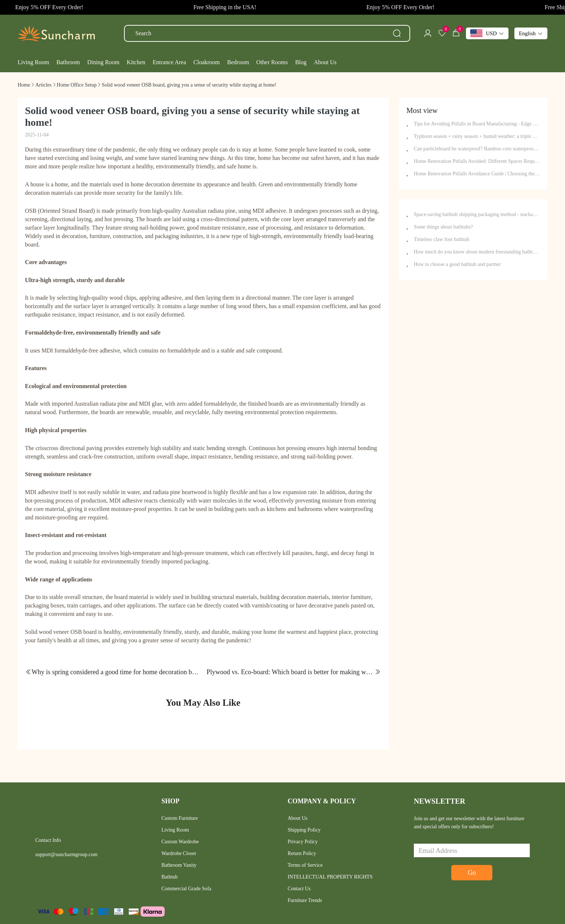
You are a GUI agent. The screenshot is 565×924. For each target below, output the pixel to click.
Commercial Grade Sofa (186, 889)
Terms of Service (305, 865)
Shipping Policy (304, 830)
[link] (24, 85)
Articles (43, 85)
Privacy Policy (303, 842)
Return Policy (302, 853)
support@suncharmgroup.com (66, 854)
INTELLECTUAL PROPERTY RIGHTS (330, 877)
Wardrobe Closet (179, 853)
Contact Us (299, 889)
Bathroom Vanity (179, 865)
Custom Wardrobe (180, 842)
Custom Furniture (180, 818)
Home (24, 85)
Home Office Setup (77, 85)
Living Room (175, 830)
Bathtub (169, 877)
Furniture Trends (305, 900)
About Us (298, 818)
